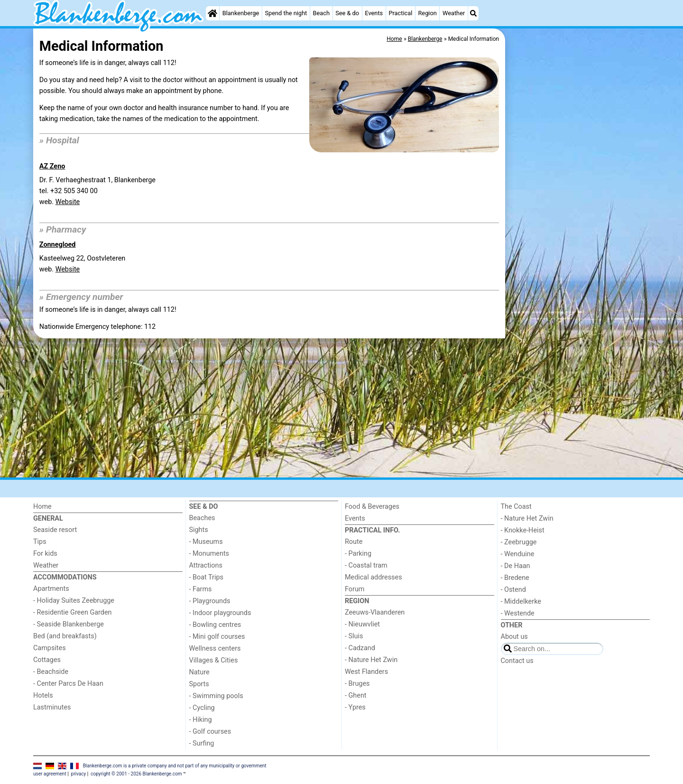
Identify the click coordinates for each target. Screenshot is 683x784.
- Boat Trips (207, 577)
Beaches (202, 518)
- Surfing (202, 743)
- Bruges (357, 684)
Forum (355, 589)
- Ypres (355, 707)
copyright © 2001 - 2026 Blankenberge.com (136, 774)
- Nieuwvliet (362, 624)
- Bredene (515, 578)
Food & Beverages (372, 507)
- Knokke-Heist (523, 530)
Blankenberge (241, 13)
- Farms (201, 589)
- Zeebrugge (519, 542)
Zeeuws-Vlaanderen (375, 612)
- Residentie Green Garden (72, 612)
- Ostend (513, 590)
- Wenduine (518, 554)
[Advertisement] (579, 247)
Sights (199, 530)
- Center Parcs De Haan (68, 684)
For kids (45, 554)
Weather (454, 13)
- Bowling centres (215, 625)
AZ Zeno (52, 166)
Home (42, 507)
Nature (199, 672)
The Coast (516, 507)
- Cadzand (360, 648)
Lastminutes (52, 707)
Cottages (47, 660)
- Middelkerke (521, 602)
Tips (40, 542)
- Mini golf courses (217, 637)
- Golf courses (210, 732)
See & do (347, 13)
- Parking (358, 554)
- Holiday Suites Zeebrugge (74, 601)
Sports (199, 684)
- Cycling (202, 708)
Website (68, 202)
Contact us (517, 661)
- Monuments (209, 554)
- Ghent (356, 695)
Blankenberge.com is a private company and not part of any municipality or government (175, 766)
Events (374, 13)
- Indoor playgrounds (220, 613)
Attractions (206, 565)
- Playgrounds (210, 601)
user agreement (50, 774)
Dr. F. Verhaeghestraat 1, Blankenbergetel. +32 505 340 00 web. (97, 191)
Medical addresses (374, 577)
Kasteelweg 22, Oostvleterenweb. (82, 264)
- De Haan (516, 566)
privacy (79, 774)
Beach (321, 13)
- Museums (206, 542)
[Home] (212, 13)
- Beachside (51, 672)
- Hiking (201, 720)
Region (427, 13)
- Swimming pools (216, 696)
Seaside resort (55, 530)
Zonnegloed (58, 245)
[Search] (473, 13)
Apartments (51, 589)
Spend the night (286, 13)
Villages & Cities (214, 660)
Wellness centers (215, 649)
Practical (400, 13)
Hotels (43, 695)
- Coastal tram (366, 565)
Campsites (50, 648)
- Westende (518, 613)
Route (354, 542)
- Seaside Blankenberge (69, 624)
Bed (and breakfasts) (65, 636)
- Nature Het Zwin (371, 660)
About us (514, 637)
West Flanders (366, 672)
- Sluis (354, 636)
